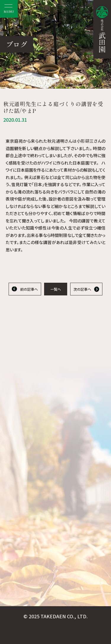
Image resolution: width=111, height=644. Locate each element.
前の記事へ (29, 289)
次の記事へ (82, 289)
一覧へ (56, 289)
